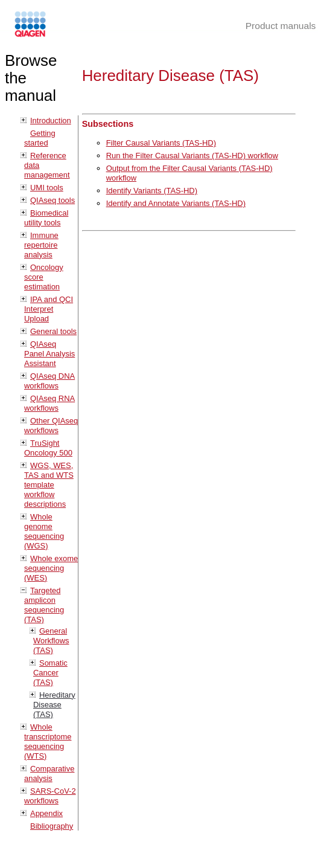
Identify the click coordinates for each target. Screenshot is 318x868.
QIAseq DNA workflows (49, 381)
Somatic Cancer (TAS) (50, 673)
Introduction (51, 121)
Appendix (46, 813)
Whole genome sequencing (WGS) (44, 531)
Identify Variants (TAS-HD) (152, 191)
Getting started (40, 138)
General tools (53, 331)
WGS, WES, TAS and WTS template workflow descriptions (49, 485)
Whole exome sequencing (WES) (51, 568)
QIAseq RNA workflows (49, 403)
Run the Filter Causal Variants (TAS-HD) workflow (192, 156)
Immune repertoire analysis (41, 245)
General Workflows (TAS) (51, 641)
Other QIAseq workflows (51, 426)
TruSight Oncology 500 (48, 448)
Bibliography (52, 826)
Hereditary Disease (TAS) (54, 705)
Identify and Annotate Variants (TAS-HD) (176, 203)
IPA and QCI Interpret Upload (49, 309)
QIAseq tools (52, 200)
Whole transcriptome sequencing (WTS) (48, 741)
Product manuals (281, 26)
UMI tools (47, 188)
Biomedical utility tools (46, 218)
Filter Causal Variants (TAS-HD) (161, 143)
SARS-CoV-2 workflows (50, 796)
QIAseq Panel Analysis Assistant (49, 354)
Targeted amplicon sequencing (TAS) (44, 605)
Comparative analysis (49, 773)
